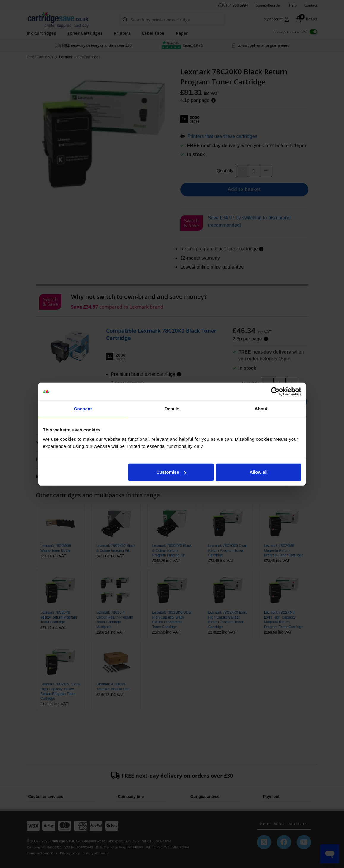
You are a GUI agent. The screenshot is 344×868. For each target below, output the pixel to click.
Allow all (259, 472)
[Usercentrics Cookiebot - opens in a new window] (275, 391)
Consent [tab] (83, 408)
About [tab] (261, 408)
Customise (171, 472)
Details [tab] (172, 408)
